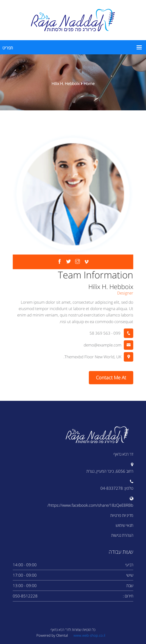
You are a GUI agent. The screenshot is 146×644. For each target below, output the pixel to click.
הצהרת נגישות (122, 535)
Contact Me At (111, 378)
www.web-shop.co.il (89, 635)
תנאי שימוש (125, 525)
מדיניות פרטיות (122, 515)
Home (89, 84)
